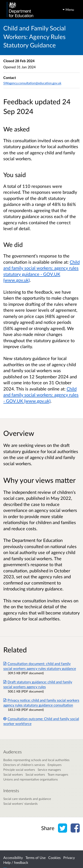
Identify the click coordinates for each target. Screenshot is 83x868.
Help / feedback (16, 862)
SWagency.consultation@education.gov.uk (32, 83)
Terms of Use (36, 858)
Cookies (54, 858)
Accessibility (13, 858)
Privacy (69, 858)
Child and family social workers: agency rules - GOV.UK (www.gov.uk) (41, 395)
